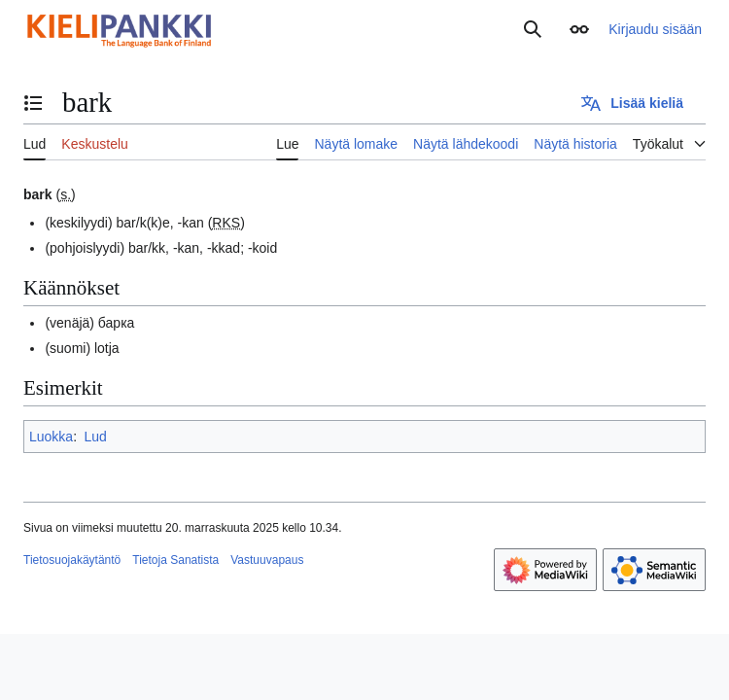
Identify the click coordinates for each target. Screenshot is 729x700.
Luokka (51, 437)
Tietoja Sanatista (175, 560)
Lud (95, 437)
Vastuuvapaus (267, 560)
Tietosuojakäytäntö (72, 560)
